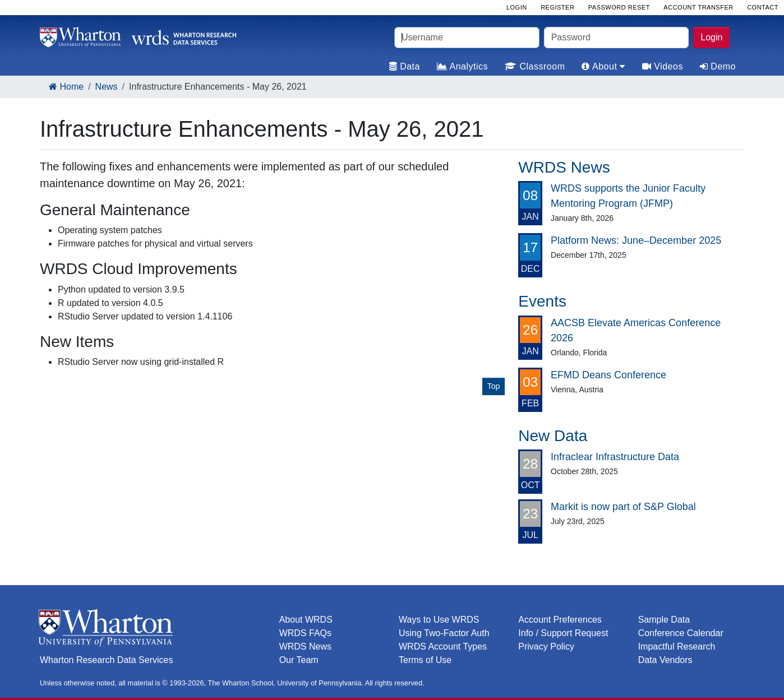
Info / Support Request (563, 633)
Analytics (462, 66)
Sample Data (664, 620)
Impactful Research (677, 646)
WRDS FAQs (305, 633)
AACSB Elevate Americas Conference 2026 (636, 330)
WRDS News (305, 646)
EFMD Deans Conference (608, 375)
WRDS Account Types (443, 646)
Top (494, 386)
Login (711, 37)
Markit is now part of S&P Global (623, 507)
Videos (663, 66)
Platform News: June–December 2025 (636, 240)
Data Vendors (665, 660)
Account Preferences (560, 620)
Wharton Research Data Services (106, 660)
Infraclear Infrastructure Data (615, 457)
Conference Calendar (681, 633)
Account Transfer (698, 7)
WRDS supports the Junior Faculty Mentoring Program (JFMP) (628, 196)
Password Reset (619, 7)
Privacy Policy (546, 646)
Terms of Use (425, 660)
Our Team (299, 660)
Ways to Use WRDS (439, 620)
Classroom (535, 66)
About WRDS (306, 620)
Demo (718, 66)
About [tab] (603, 66)
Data (405, 66)
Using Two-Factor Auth (444, 633)
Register (557, 7)
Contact (763, 7)
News (107, 87)
